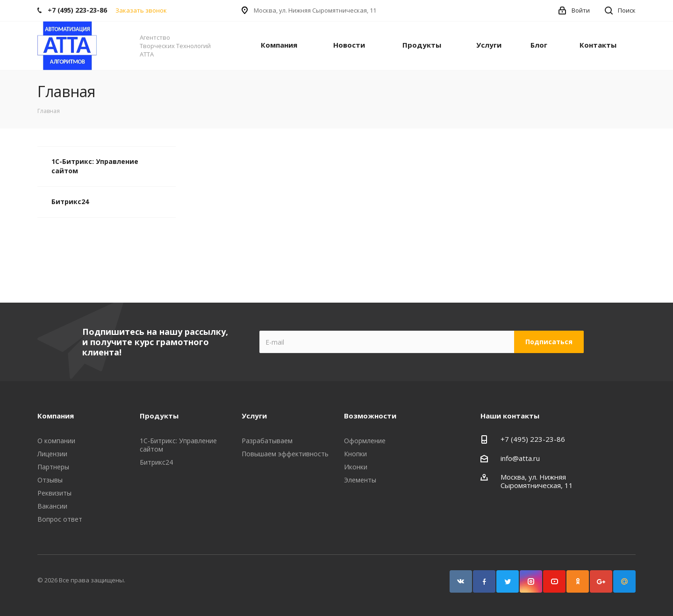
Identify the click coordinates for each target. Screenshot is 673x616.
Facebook (484, 581)
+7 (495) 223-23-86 (533, 439)
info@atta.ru (520, 458)
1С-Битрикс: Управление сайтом (95, 166)
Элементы (360, 480)
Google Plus (601, 581)
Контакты (598, 45)
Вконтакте (461, 581)
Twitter (508, 581)
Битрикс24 (70, 202)
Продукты (422, 45)
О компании (56, 441)
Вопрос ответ (60, 519)
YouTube (554, 581)
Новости (349, 45)
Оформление (365, 441)
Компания (279, 45)
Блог (539, 45)
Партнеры (53, 467)
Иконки (356, 467)
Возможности (370, 416)
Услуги (489, 45)
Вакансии (52, 506)
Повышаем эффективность (285, 454)
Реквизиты (54, 493)
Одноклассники (578, 581)
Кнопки (355, 454)
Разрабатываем (267, 441)
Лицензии (52, 454)
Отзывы (50, 480)
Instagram (531, 581)
